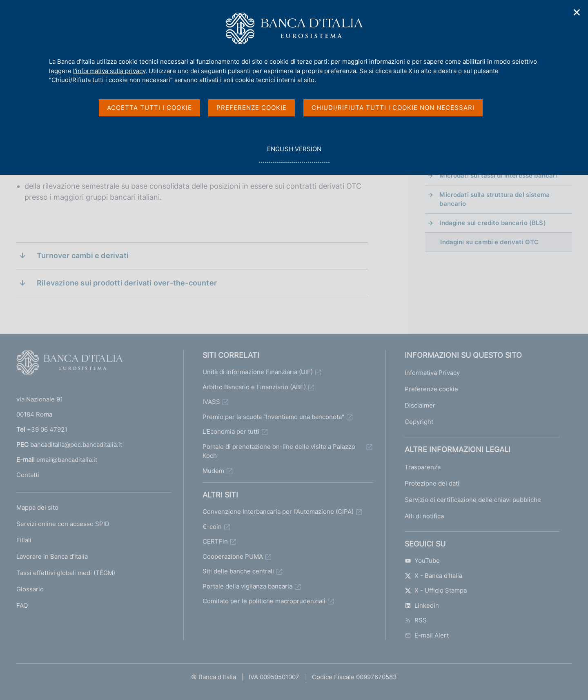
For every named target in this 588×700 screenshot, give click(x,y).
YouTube (422, 561)
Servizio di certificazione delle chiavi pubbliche (473, 500)
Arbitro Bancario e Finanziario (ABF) (254, 387)
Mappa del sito (37, 507)
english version (294, 153)
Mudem (213, 471)
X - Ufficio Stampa (436, 590)
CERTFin (215, 541)
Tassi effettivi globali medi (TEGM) (66, 573)
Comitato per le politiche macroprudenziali (264, 601)
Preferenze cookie (431, 389)
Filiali (24, 540)
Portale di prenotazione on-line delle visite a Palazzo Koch (279, 451)
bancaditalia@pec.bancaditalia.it (76, 445)
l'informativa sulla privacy (109, 71)
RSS (416, 620)
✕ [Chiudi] (577, 12)
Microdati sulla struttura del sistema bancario (494, 199)
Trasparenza (423, 467)
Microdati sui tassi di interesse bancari (498, 175)
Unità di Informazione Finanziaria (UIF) (258, 372)
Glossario (30, 589)
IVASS (211, 402)
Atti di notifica (424, 516)
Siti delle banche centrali (238, 571)
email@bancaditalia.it (67, 460)
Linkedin (422, 605)
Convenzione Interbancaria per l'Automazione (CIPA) (278, 512)
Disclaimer (420, 405)
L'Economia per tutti (231, 431)
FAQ (22, 605)
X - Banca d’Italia (433, 576)
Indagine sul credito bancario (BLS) (492, 223)
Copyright (419, 422)
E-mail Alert (427, 635)
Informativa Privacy (432, 373)
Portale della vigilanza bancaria (247, 586)
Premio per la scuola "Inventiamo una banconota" (273, 417)
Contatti (28, 475)
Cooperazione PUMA (233, 556)
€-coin (212, 527)
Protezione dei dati (432, 483)
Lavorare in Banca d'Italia (52, 556)
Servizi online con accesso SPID (63, 524)
